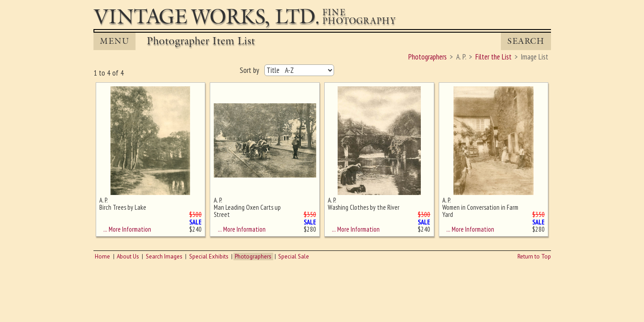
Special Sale (294, 256)
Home (102, 256)
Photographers (253, 256)
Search (526, 41)
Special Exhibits (209, 256)
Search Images (164, 256)
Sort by (250, 70)
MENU (114, 41)
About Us (128, 256)
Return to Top (534, 256)
